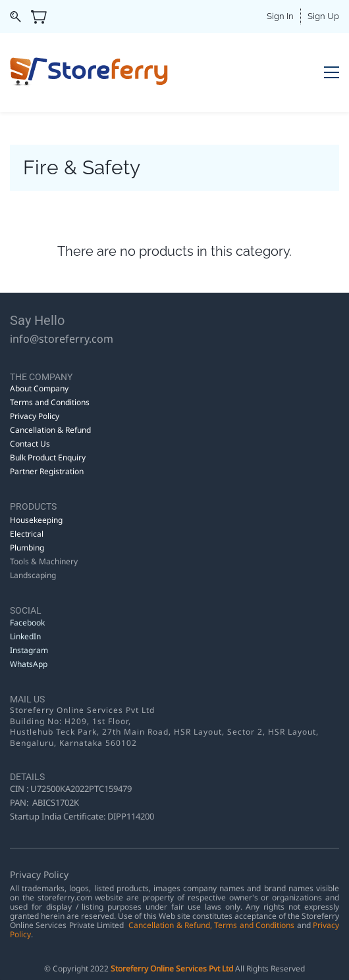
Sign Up (323, 16)
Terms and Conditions (254, 925)
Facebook (27, 623)
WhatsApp (29, 664)
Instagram (29, 650)
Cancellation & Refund (169, 925)
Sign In (280, 16)
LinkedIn (26, 636)
